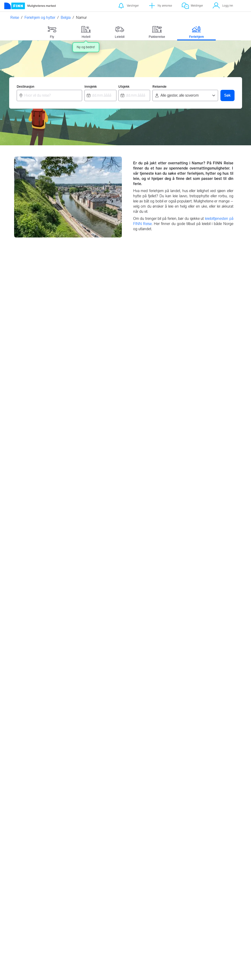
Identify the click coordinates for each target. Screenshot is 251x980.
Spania (174, 854)
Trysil (22, 818)
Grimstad (101, 757)
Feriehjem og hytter (40, 18)
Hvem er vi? (210, 907)
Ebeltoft (24, 845)
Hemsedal (26, 827)
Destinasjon (26, 87)
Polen (98, 836)
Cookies (168, 907)
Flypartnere (131, 915)
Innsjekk (91, 87)
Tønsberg (25, 739)
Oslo (22, 721)
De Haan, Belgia (185, 634)
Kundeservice (211, 895)
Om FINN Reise (94, 895)
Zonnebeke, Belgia (111, 634)
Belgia (66, 18)
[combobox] (50, 95)
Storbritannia (104, 845)
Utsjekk (124, 87)
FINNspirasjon (212, 901)
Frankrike (176, 836)
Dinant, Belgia (107, 556)
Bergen (24, 730)
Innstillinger (170, 901)
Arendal (24, 748)
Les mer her (128, 972)
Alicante (175, 730)
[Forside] (30, 6)
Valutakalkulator (94, 901)
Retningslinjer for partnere (135, 897)
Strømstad (26, 836)
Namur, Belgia (30, 556)
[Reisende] (185, 95)
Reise (15, 18)
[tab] (52, 31)
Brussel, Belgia (31, 399)
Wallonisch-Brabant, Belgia (195, 478)
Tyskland (100, 854)
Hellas (98, 827)
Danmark (176, 818)
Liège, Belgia (106, 478)
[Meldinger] (192, 6)
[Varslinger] (128, 6)
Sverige (175, 827)
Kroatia (99, 818)
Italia (173, 845)
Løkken (24, 854)
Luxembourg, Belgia (188, 556)
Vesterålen (102, 748)
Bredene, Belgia (32, 634)
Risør (98, 721)
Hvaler (98, 739)
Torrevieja (176, 739)
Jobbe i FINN (211, 913)
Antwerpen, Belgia (149, 399)
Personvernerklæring (177, 895)
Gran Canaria (179, 721)
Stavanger (26, 757)
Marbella (176, 748)
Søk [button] (227, 95)
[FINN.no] (40, 894)
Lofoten (100, 730)
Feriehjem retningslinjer (132, 907)
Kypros (174, 757)
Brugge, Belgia (30, 478)
